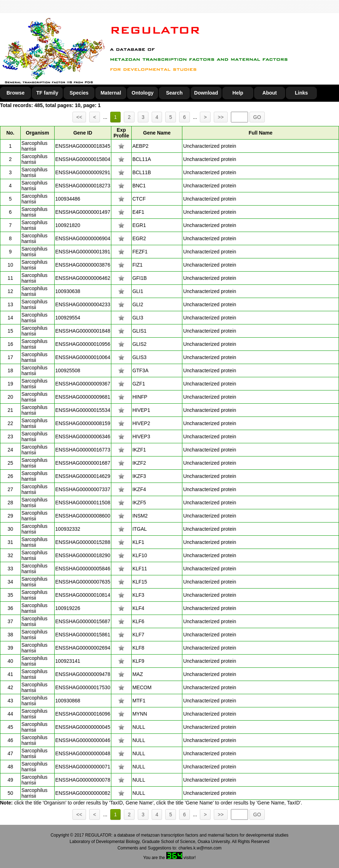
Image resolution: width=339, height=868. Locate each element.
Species (79, 93)
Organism (37, 133)
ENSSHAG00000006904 (83, 238)
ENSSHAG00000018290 (83, 555)
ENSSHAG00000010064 (83, 357)
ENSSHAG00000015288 (83, 542)
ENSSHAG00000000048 (83, 753)
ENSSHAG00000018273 (83, 186)
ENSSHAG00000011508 (83, 503)
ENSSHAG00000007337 (83, 489)
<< (79, 117)
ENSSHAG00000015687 (83, 621)
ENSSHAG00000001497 (83, 212)
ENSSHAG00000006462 (83, 278)
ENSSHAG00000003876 (83, 265)
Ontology (143, 93)
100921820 (68, 225)
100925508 (68, 370)
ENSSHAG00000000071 (83, 767)
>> (221, 117)
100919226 (68, 608)
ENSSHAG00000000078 (83, 780)
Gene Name (157, 133)
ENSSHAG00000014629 (83, 476)
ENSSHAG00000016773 (83, 450)
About (269, 93)
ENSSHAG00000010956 (83, 344)
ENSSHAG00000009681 (83, 397)
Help (238, 93)
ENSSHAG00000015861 (83, 635)
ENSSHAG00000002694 (83, 648)
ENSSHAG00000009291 (83, 172)
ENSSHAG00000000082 (83, 793)
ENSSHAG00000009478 (83, 674)
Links (301, 93)
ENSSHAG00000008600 (83, 516)
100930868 (68, 701)
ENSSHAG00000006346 (83, 436)
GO (257, 117)
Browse (16, 93)
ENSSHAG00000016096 (83, 714)
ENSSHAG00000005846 (83, 569)
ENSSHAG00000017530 (83, 687)
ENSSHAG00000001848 (83, 331)
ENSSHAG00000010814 (83, 595)
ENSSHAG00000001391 (83, 252)
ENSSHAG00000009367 (83, 384)
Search (174, 93)
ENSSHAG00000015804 (83, 159)
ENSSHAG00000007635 (83, 582)
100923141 (68, 661)
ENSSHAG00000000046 (83, 740)
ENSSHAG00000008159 (83, 423)
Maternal (111, 93)
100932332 (68, 529)
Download (206, 93)
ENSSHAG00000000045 (83, 727)
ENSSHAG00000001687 (83, 463)
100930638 (68, 291)
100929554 (68, 318)
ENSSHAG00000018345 (83, 146)
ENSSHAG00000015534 (83, 410)
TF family (47, 93)
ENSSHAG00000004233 (83, 304)
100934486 (68, 199)
